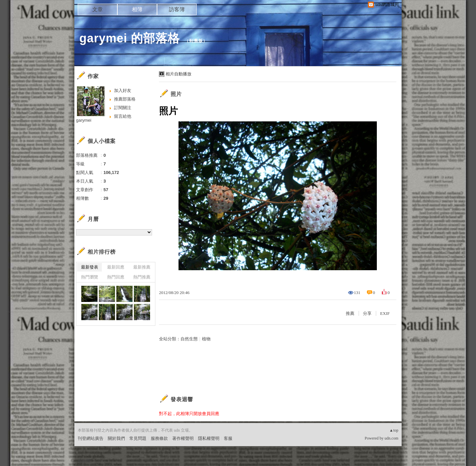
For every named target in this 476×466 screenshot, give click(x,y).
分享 (367, 313)
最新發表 (90, 267)
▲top (394, 430)
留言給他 (123, 116)
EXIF (385, 313)
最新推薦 (142, 267)
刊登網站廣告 (91, 438)
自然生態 (189, 339)
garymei (84, 120)
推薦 (350, 313)
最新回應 (116, 267)
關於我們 (116, 438)
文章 (98, 9)
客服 (228, 438)
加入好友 (123, 90)
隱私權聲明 (209, 438)
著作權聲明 (183, 438)
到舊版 (196, 41)
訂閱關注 (123, 108)
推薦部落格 (125, 99)
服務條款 (159, 438)
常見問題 (138, 438)
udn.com (391, 438)
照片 (176, 94)
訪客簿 (177, 9)
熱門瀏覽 (90, 277)
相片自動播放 (178, 74)
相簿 (137, 9)
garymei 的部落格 (130, 38)
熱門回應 (116, 277)
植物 (206, 339)
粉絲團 (84, 461)
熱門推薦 (142, 277)
